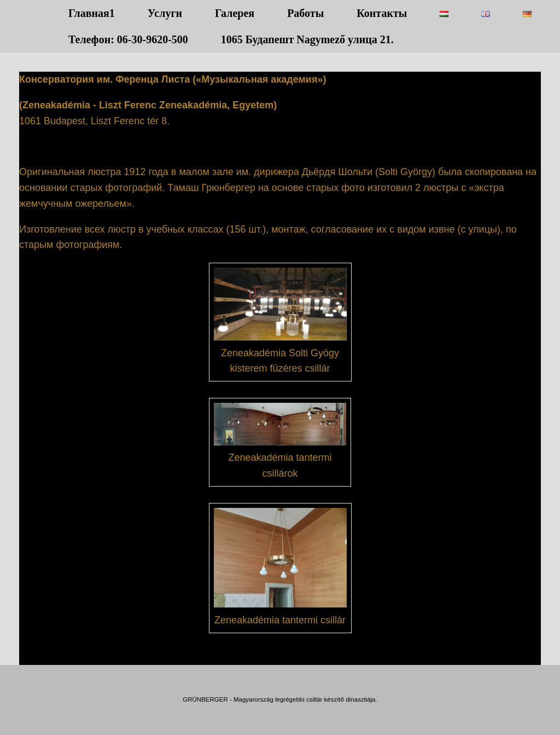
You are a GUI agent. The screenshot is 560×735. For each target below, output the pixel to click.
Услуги (165, 13)
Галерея (235, 13)
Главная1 (92, 13)
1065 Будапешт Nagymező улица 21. (307, 39)
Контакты (382, 13)
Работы (305, 13)
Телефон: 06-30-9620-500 (128, 39)
